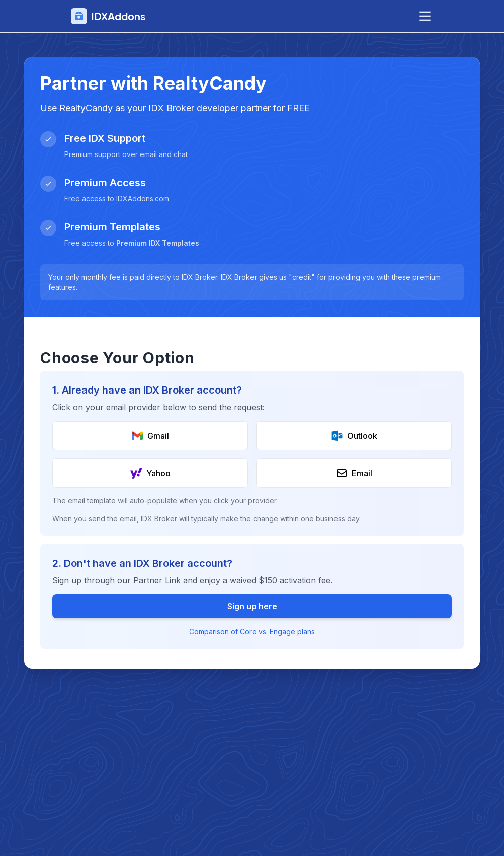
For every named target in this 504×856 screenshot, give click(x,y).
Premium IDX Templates (158, 243)
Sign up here (252, 606)
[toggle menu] (425, 16)
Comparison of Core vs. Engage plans (252, 631)
